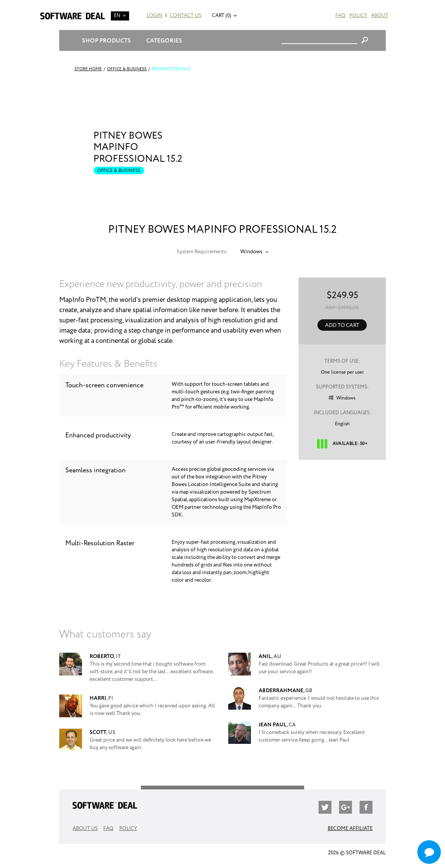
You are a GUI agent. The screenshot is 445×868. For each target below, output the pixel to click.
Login (154, 16)
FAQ (340, 16)
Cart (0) (222, 16)
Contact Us (185, 16)
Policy (358, 16)
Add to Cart (342, 325)
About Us (85, 829)
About (380, 16)
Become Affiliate (350, 829)
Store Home (88, 69)
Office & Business (127, 69)
